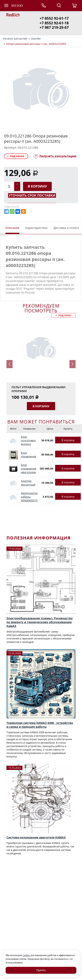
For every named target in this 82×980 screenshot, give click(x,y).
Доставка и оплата (66, 228)
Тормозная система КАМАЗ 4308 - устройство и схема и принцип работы (40, 725)
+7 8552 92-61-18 (54, 23)
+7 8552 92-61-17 (54, 18)
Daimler (36, 39)
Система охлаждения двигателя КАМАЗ (36, 837)
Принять (41, 970)
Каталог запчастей (15, 39)
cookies (26, 955)
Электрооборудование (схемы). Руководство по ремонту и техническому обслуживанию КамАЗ (40, 622)
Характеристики (37, 228)
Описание (12, 228)
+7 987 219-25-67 (54, 27)
